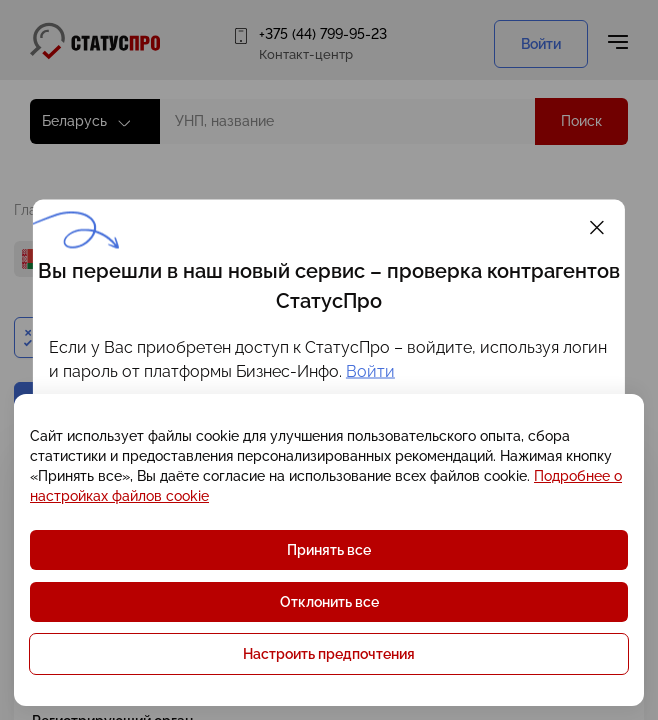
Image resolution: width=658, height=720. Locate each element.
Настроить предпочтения (329, 654)
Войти (370, 371)
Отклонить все (329, 602)
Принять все (329, 550)
